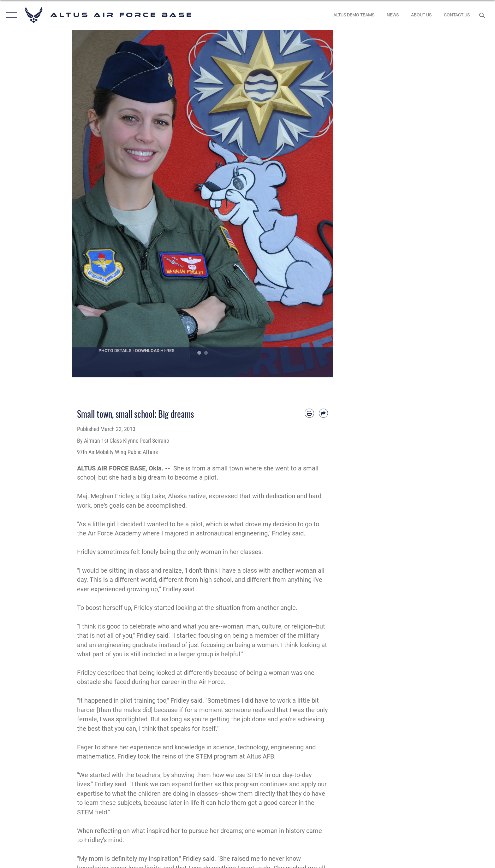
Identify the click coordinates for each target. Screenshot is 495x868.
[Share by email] (323, 413)
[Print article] (309, 413)
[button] (10, 15)
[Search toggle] (483, 15)
